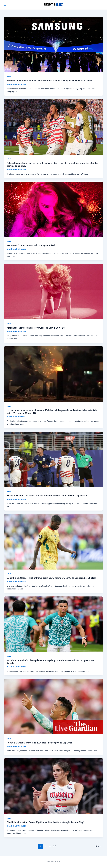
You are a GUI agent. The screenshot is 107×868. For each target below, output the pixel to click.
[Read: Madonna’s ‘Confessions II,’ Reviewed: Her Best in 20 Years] (54, 292)
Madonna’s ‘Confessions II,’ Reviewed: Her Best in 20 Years (36, 328)
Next (99, 846)
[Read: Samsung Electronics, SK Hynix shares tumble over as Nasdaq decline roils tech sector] (54, 44)
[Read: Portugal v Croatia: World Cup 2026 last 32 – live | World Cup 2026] (54, 706)
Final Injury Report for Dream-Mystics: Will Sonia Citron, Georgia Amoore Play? (46, 822)
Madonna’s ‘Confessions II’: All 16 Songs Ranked (31, 245)
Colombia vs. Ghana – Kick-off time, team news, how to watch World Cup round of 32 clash (52, 578)
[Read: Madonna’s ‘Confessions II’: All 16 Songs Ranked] (54, 209)
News (9, 76)
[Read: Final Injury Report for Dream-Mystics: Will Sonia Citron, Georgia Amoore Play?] (54, 786)
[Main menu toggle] (5, 5)
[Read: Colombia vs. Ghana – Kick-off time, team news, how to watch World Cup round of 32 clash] (54, 542)
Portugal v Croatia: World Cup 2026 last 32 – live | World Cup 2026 (39, 743)
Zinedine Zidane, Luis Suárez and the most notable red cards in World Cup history (47, 495)
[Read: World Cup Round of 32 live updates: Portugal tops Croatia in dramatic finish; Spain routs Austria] (54, 624)
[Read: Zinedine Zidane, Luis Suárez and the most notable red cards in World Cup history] (54, 459)
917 (55, 846)
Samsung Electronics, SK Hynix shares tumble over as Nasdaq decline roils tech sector (49, 81)
